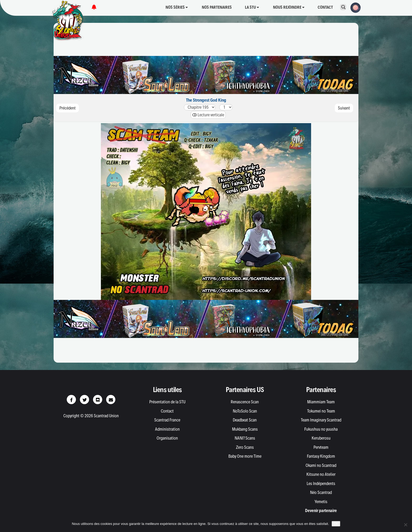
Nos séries (177, 7)
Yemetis (321, 502)
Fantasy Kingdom (321, 456)
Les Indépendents (321, 483)
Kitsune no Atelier (321, 474)
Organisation (167, 438)
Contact (325, 7)
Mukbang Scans (245, 429)
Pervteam (321, 447)
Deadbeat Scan (245, 420)
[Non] (405, 525)
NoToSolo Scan (245, 411)
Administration (167, 429)
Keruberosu (321, 438)
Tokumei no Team (321, 411)
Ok (336, 524)
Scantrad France (167, 420)
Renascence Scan (245, 402)
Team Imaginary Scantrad (321, 420)
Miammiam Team (321, 402)
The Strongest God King (206, 100)
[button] (354, 7)
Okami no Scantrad (321, 465)
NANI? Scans (245, 438)
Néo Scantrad (321, 492)
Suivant (344, 108)
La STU (252, 7)
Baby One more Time (245, 456)
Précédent (68, 108)
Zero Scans (245, 447)
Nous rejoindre (289, 7)
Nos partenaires (217, 7)
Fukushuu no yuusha (321, 429)
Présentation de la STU (167, 402)
